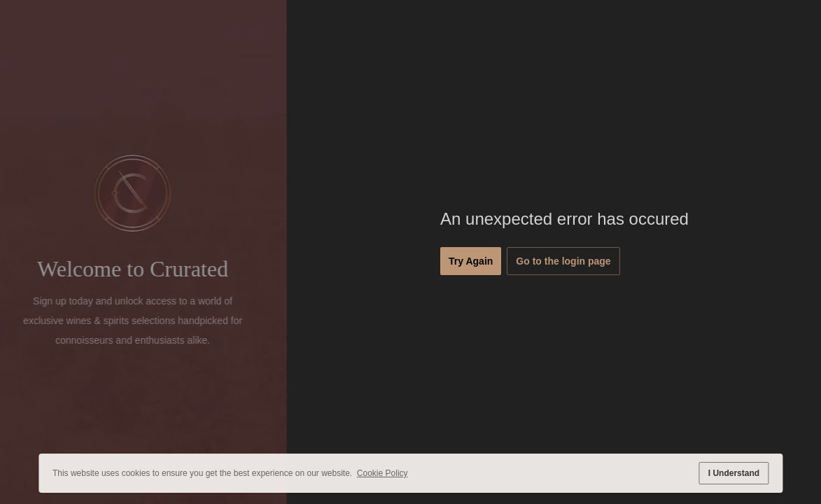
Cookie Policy (383, 473)
